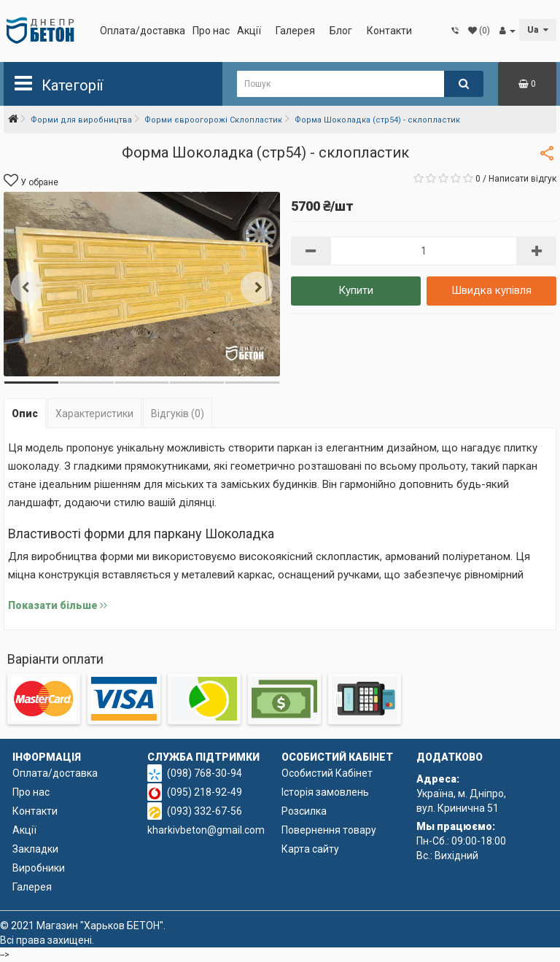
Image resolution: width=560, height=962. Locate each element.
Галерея (295, 31)
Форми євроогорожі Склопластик (213, 120)
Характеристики (94, 414)
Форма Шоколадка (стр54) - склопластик (377, 120)
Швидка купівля (491, 290)
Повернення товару (329, 830)
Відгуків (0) (178, 414)
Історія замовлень (325, 792)
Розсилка (304, 811)
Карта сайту (310, 849)
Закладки (35, 849)
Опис (25, 414)
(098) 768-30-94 (205, 773)
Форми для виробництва (81, 120)
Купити (356, 290)
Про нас (211, 31)
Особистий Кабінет (327, 773)
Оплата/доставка (143, 31)
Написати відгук (522, 179)
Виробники (39, 868)
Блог (341, 31)
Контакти (389, 31)
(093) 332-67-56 (205, 811)
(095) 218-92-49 (205, 792)
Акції (249, 31)
